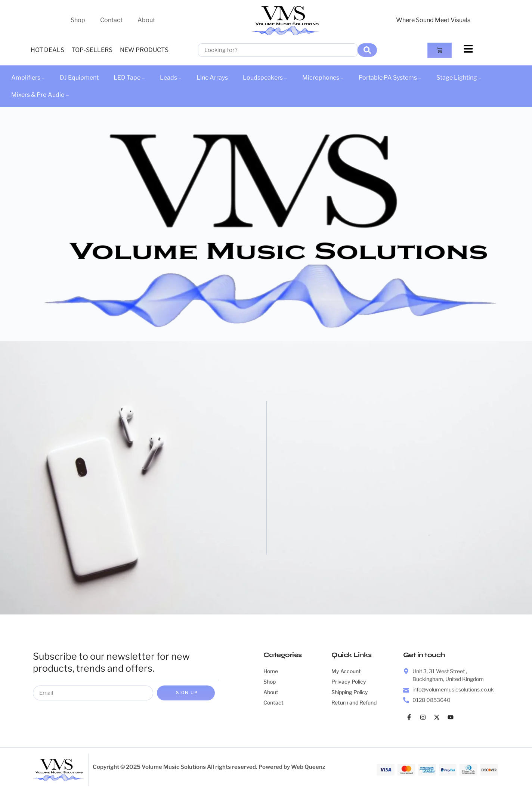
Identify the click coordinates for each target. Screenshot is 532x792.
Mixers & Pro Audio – (40, 95)
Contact (111, 20)
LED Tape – (129, 78)
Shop (78, 20)
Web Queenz (308, 767)
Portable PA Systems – (390, 78)
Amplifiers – (28, 78)
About (146, 20)
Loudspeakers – (265, 78)
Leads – (171, 78)
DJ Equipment (79, 78)
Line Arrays (212, 78)
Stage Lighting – (459, 78)
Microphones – (323, 78)
